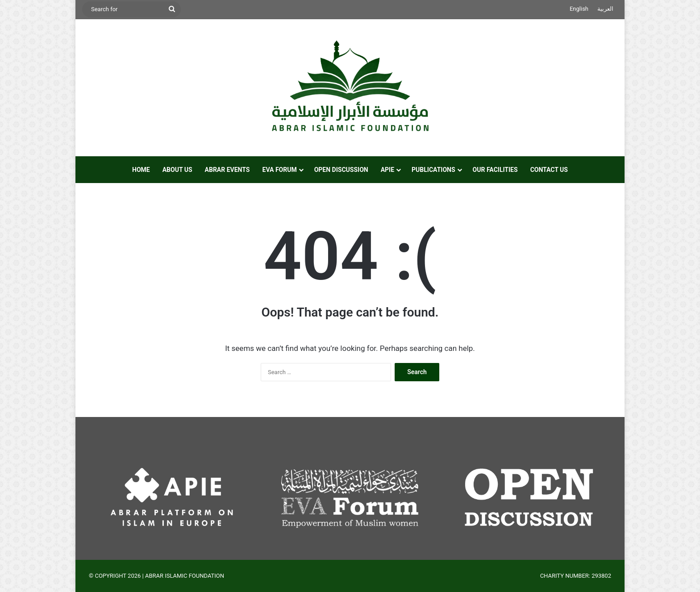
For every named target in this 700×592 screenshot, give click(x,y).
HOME (141, 170)
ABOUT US (177, 170)
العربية (605, 9)
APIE (387, 170)
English (579, 9)
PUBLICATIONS (433, 170)
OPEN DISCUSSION (341, 170)
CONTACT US (549, 170)
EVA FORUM (280, 170)
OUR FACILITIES (495, 170)
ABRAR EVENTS (227, 170)
